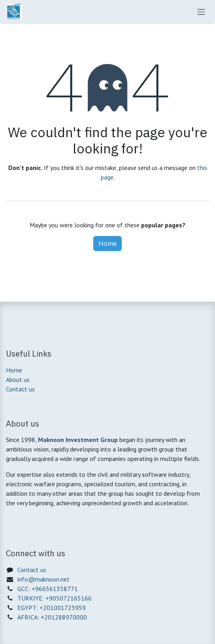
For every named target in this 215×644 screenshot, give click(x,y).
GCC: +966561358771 (48, 589)
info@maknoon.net (43, 579)
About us (18, 380)
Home (107, 244)
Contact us (20, 389)
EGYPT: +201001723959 (52, 608)
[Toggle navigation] (201, 11)
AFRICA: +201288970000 (52, 617)
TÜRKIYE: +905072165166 (55, 598)
